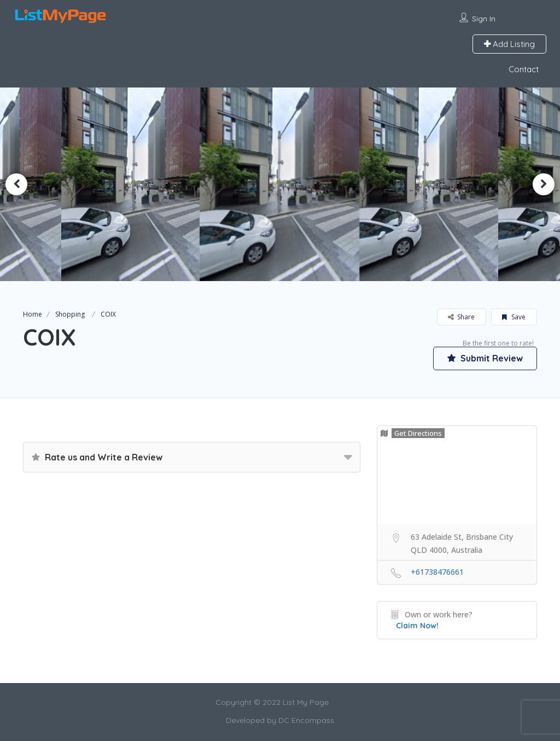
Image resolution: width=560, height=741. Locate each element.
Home (33, 314)
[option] (135, 184)
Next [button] (544, 184)
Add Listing (509, 44)
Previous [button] (16, 184)
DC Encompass (306, 720)
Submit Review (485, 358)
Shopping (70, 314)
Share (461, 317)
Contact (524, 69)
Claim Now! (417, 626)
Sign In (484, 19)
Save (514, 317)
